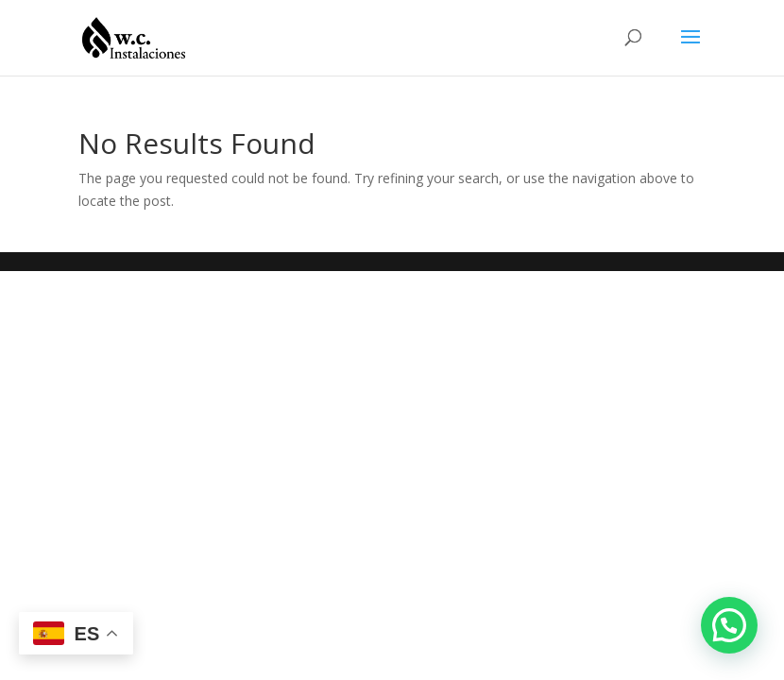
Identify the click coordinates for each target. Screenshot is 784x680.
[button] (729, 625)
